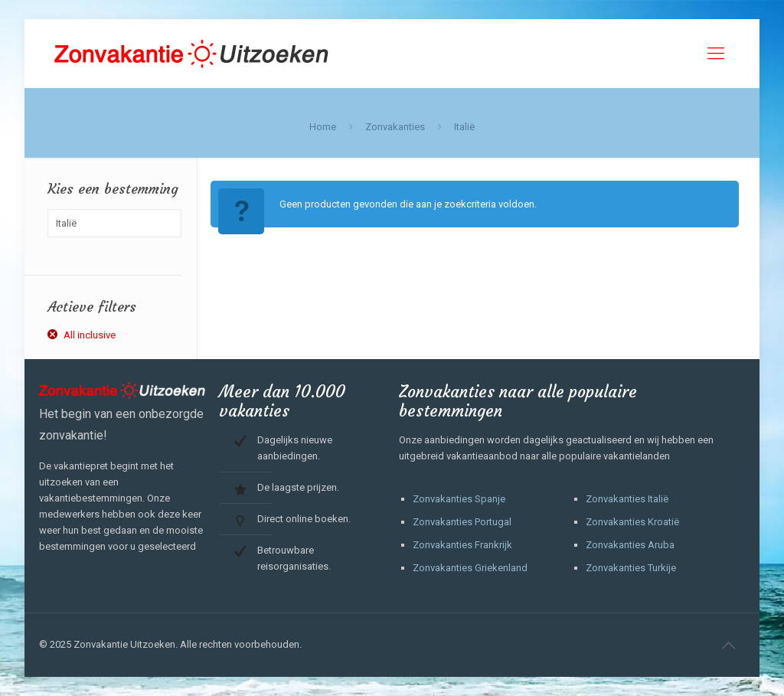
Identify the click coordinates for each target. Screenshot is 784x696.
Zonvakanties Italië (627, 499)
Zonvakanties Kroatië (632, 522)
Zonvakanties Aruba (630, 545)
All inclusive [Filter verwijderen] (90, 335)
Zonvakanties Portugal (462, 522)
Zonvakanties (395, 127)
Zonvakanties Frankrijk (462, 545)
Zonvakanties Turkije (631, 568)
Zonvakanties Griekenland (470, 568)
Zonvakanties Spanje (459, 499)
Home (323, 127)
